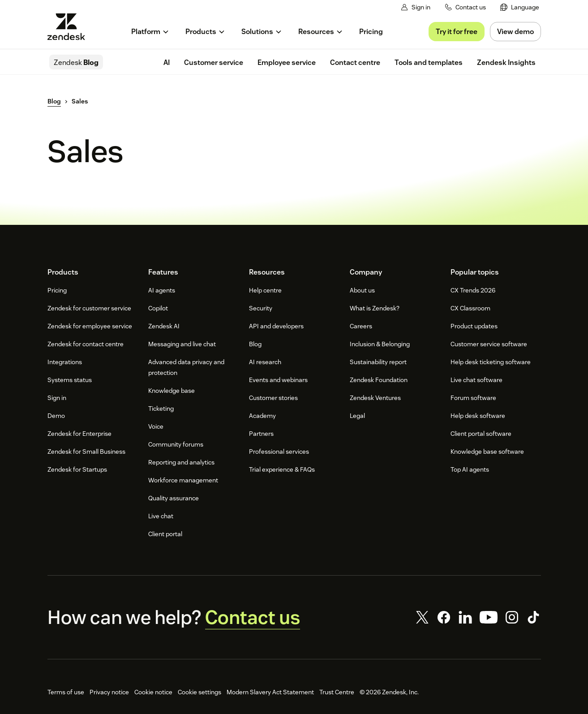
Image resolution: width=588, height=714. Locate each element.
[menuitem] (520, 7)
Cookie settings (200, 692)
